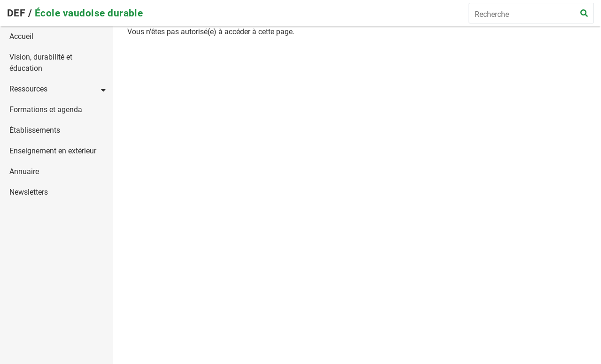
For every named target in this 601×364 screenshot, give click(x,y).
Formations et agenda (46, 110)
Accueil (21, 36)
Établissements (35, 130)
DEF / (21, 13)
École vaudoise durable (89, 13)
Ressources (28, 89)
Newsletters (29, 192)
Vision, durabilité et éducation (41, 63)
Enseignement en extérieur (53, 151)
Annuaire (24, 171)
